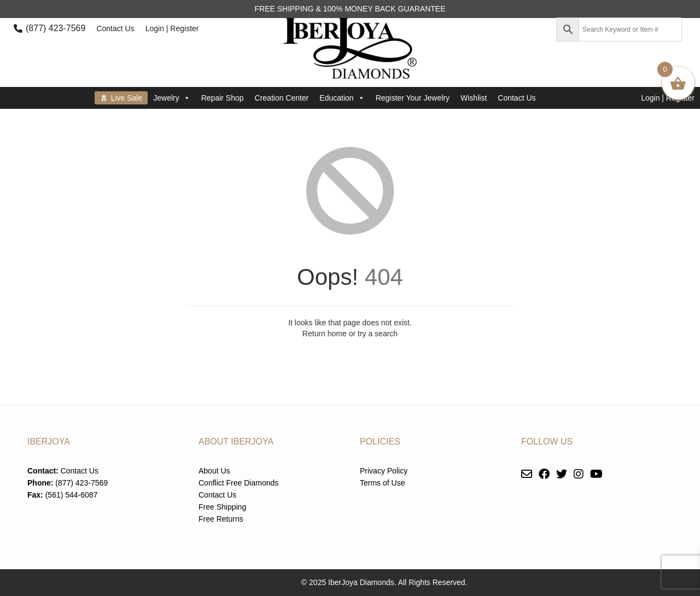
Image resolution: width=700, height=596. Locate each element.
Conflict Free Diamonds (238, 483)
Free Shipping (222, 507)
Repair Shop (223, 98)
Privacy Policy (384, 471)
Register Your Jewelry (413, 98)
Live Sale (127, 98)
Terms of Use (382, 483)
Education (342, 98)
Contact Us (115, 28)
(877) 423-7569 (56, 28)
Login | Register (172, 28)
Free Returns (221, 519)
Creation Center (282, 98)
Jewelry (171, 98)
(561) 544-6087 (72, 495)
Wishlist (474, 98)
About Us (214, 471)
